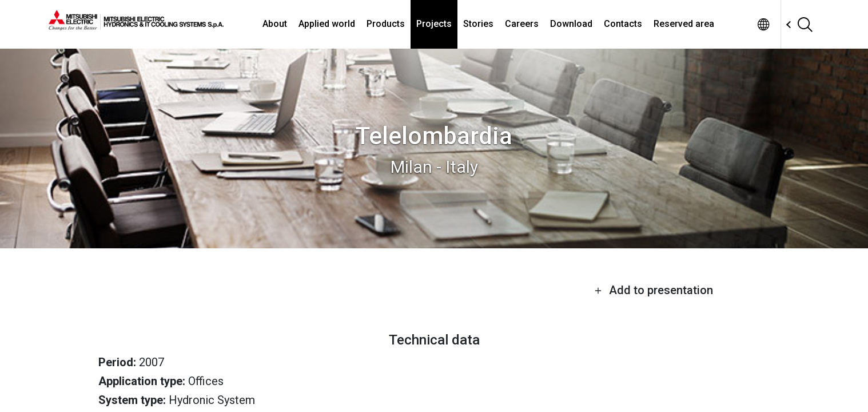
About (275, 24)
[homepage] (136, 26)
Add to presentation (654, 290)
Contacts (623, 24)
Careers (522, 24)
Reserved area (684, 24)
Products (386, 24)
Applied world (327, 24)
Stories (478, 24)
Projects (434, 24)
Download (571, 24)
